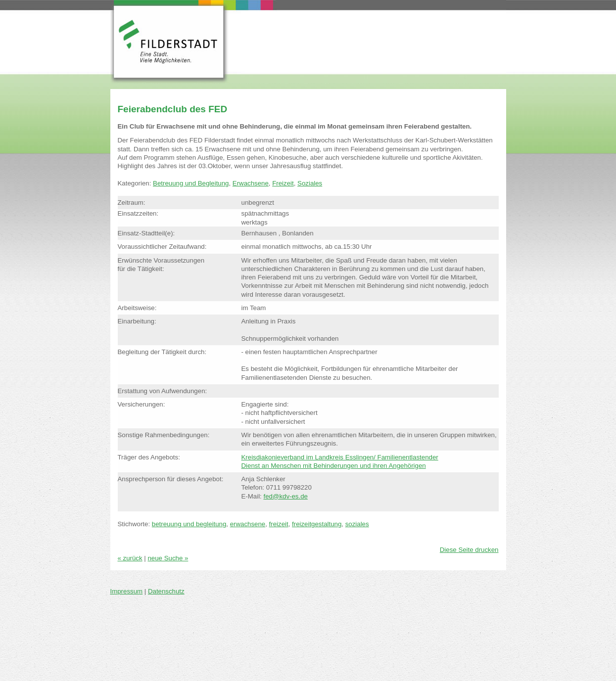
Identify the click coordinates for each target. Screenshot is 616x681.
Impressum (127, 591)
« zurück (130, 558)
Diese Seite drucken (469, 550)
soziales (357, 524)
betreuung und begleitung (189, 524)
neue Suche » (168, 558)
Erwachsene (251, 183)
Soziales (310, 183)
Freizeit (283, 183)
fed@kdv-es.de (285, 496)
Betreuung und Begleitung (191, 183)
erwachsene (248, 524)
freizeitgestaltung (317, 524)
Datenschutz (166, 591)
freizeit (279, 524)
